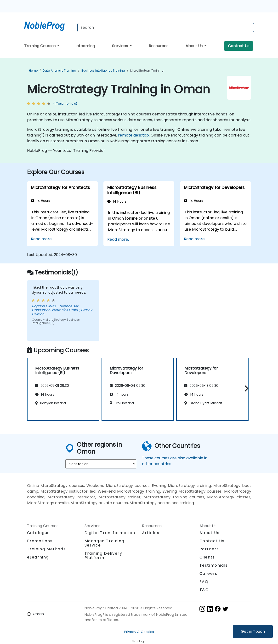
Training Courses (40, 46)
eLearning (86, 46)
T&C (204, 590)
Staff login (139, 641)
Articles (151, 533)
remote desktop (133, 135)
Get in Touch (253, 631)
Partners (209, 549)
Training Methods (46, 549)
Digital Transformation (110, 533)
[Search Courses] (166, 28)
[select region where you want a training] (101, 464)
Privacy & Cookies (139, 632)
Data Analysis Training (60, 71)
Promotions (40, 541)
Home (33, 71)
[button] (245, 388)
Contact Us (239, 46)
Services (120, 46)
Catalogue (39, 533)
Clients (207, 557)
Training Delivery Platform (103, 556)
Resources (159, 46)
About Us (195, 46)
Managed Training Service (105, 543)
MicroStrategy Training (147, 71)
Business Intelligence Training (103, 71)
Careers (208, 573)
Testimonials (214, 565)
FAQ (204, 582)
